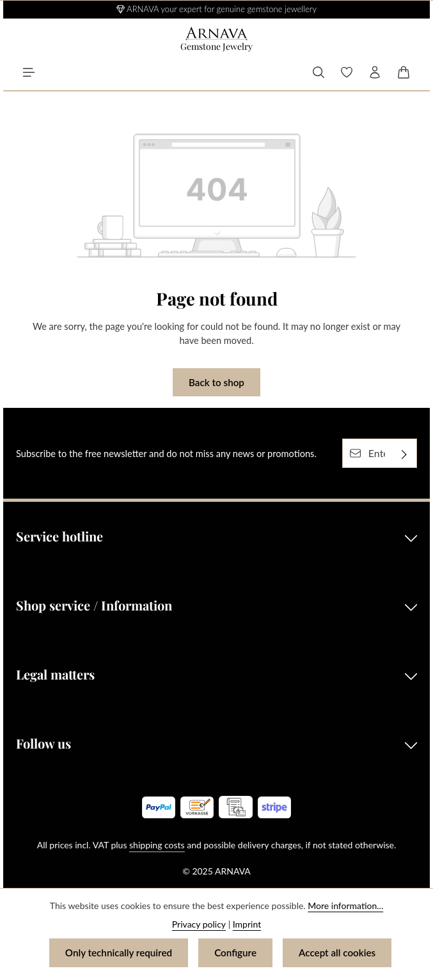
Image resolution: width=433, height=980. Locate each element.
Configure (235, 953)
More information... (345, 906)
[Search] (319, 72)
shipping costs (157, 845)
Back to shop (216, 382)
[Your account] (375, 72)
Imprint (247, 924)
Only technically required (119, 953)
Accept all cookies (337, 953)
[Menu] (29, 72)
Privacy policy (199, 924)
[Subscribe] (405, 453)
